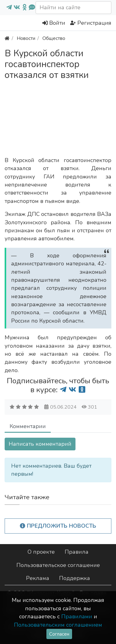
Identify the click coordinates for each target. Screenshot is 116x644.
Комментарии (28, 426)
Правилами (77, 616)
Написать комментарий (40, 444)
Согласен (59, 634)
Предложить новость (58, 526)
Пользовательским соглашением (58, 625)
